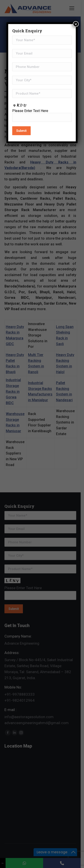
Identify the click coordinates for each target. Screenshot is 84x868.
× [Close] (76, 24)
